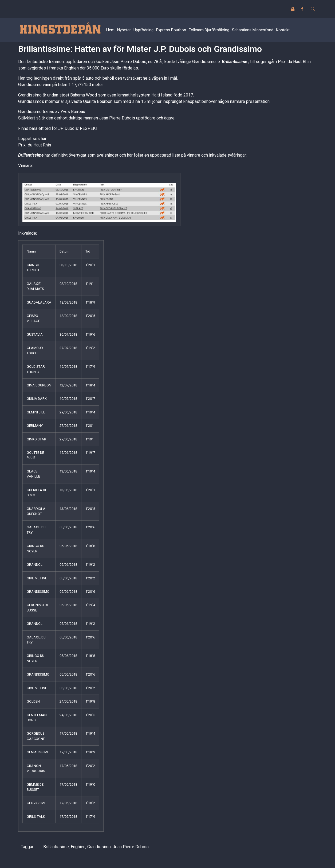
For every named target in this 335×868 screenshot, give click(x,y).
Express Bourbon (171, 30)
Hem (110, 30)
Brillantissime (56, 847)
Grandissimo (99, 847)
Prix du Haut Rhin (35, 145)
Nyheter (124, 30)
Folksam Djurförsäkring (209, 30)
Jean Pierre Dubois (131, 847)
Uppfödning (143, 30)
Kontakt (283, 30)
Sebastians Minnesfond (253, 30)
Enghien (78, 847)
